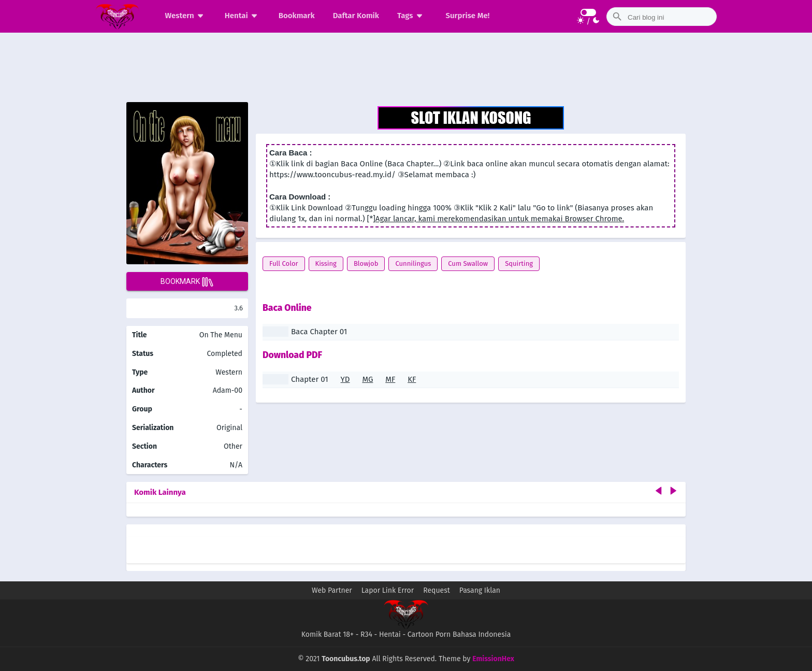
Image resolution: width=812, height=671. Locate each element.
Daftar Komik (356, 16)
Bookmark (297, 16)
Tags (411, 16)
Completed (224, 354)
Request (437, 590)
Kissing (326, 263)
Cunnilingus (413, 263)
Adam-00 (228, 390)
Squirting (519, 263)
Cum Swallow (468, 263)
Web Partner (332, 590)
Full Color (284, 263)
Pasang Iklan (480, 590)
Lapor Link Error (388, 590)
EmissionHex (493, 659)
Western (186, 16)
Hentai (243, 16)
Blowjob (366, 263)
